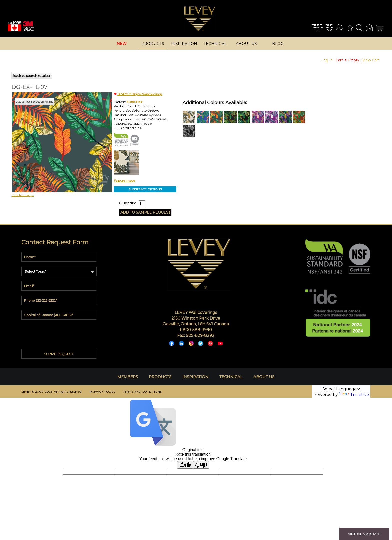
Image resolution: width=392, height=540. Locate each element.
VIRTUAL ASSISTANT (364, 534)
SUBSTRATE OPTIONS (145, 189)
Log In (327, 60)
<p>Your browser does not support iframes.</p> (53, 136)
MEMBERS (128, 377)
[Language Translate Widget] (341, 389)
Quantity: (128, 203)
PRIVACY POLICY (103, 391)
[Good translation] (185, 465)
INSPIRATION (195, 377)
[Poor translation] (201, 465)
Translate (354, 394)
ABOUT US (264, 377)
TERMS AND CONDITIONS (142, 391)
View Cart (371, 60)
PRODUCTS (160, 377)
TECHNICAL (231, 377)
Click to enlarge (23, 195)
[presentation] (59, 333)
